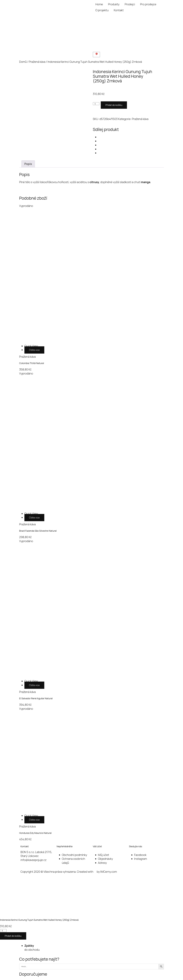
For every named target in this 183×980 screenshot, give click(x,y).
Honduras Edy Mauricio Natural (35, 833)
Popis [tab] (28, 164)
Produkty (114, 4)
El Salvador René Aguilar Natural (36, 698)
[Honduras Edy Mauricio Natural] (31, 816)
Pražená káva (37, 62)
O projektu (102, 10)
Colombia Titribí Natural (32, 363)
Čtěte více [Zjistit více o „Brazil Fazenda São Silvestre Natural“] (34, 518)
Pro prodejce (148, 4)
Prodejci (130, 4)
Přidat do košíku (114, 105)
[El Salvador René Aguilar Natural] (31, 681)
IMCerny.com (109, 872)
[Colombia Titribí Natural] (31, 346)
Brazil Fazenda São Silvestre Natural (38, 531)
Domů (23, 62)
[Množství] (96, 104)
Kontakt (119, 10)
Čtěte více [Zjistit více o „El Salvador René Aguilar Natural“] (34, 685)
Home (99, 4)
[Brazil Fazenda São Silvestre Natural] (31, 514)
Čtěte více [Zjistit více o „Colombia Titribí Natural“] (34, 350)
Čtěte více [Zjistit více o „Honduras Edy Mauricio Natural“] (34, 820)
